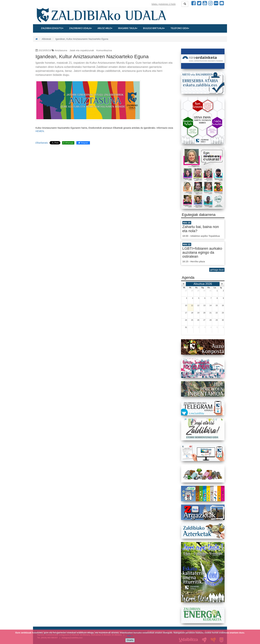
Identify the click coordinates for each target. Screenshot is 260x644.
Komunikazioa (104, 50)
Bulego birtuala (154, 28)
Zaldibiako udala (80, 28)
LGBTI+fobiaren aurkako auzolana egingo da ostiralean (202, 252)
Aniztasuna (61, 50)
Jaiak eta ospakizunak (82, 50)
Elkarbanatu (42, 143)
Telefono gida (180, 28)
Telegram (83, 143)
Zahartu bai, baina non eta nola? (201, 229)
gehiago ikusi (217, 270)
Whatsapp (68, 143)
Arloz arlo (105, 28)
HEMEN (40, 131)
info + (130, 636)
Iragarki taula (128, 28)
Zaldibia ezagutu (52, 28)
